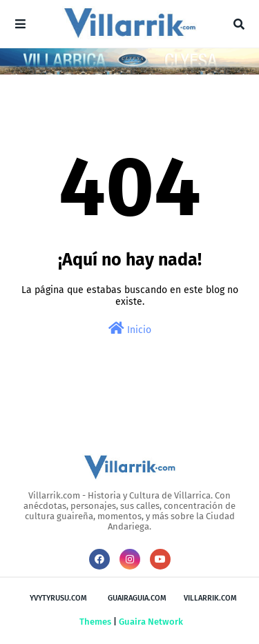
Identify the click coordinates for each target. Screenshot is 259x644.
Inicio (130, 329)
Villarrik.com (210, 598)
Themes (95, 622)
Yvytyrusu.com (58, 598)
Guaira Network (151, 622)
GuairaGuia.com (137, 598)
